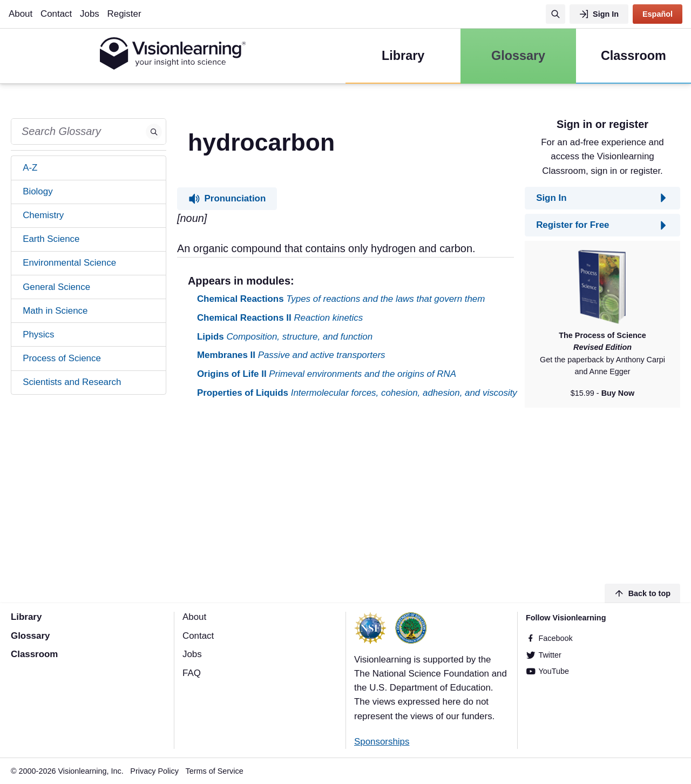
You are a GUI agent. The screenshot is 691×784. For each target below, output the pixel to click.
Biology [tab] (38, 191)
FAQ (192, 673)
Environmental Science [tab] (69, 263)
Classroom (34, 654)
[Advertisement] (345, 493)
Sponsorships (382, 742)
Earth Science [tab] (51, 239)
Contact (56, 14)
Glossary (30, 636)
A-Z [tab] (30, 168)
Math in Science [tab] (55, 311)
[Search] (555, 14)
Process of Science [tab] (62, 358)
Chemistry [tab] (43, 215)
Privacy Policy (154, 771)
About (21, 14)
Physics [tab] (38, 334)
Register (124, 14)
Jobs (90, 14)
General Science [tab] (56, 287)
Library (26, 617)
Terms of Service (215, 771)
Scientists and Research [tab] (72, 382)
